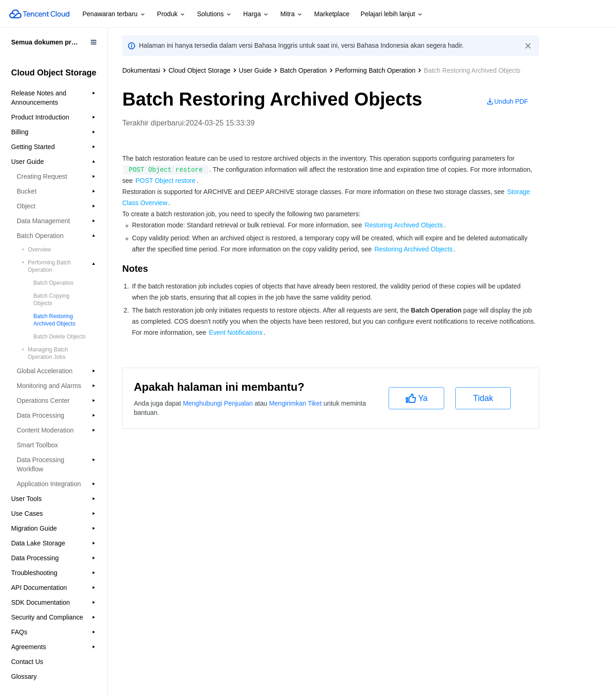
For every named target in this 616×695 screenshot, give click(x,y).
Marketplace (332, 14)
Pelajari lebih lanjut (392, 14)
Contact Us (27, 662)
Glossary (24, 676)
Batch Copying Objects (51, 300)
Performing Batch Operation (376, 70)
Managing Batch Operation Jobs (48, 353)
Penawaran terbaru (114, 14)
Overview (39, 250)
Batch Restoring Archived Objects (54, 320)
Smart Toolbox (37, 445)
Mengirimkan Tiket (295, 403)
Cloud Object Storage (200, 70)
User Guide (255, 70)
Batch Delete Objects (60, 337)
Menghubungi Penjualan (218, 403)
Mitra (292, 14)
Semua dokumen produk (49, 42)
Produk (171, 14)
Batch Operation (53, 283)
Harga (256, 14)
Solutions (214, 14)
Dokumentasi (141, 70)
